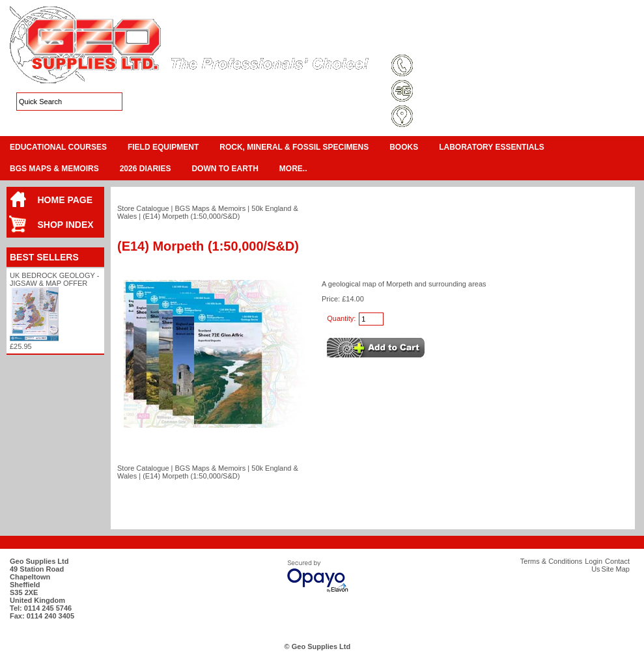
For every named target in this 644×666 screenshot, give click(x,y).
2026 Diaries (146, 169)
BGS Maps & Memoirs (54, 169)
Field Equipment (163, 147)
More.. (293, 169)
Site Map (495, 42)
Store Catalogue (143, 208)
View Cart (583, 26)
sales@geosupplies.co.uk (461, 92)
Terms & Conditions (437, 42)
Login (531, 42)
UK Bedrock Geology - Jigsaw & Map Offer (54, 279)
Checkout (622, 26)
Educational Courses (58, 147)
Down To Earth (225, 169)
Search (612, 42)
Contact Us (570, 42)
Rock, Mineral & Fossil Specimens (294, 147)
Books (404, 147)
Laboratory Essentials (492, 147)
